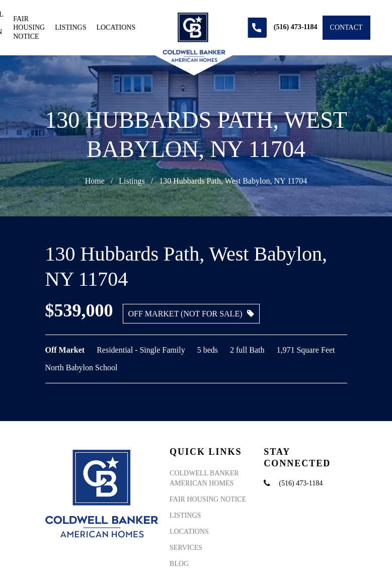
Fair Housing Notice (29, 28)
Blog (179, 564)
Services (186, 548)
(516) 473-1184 (301, 483)
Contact (346, 27)
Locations (116, 27)
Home (95, 181)
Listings (70, 27)
